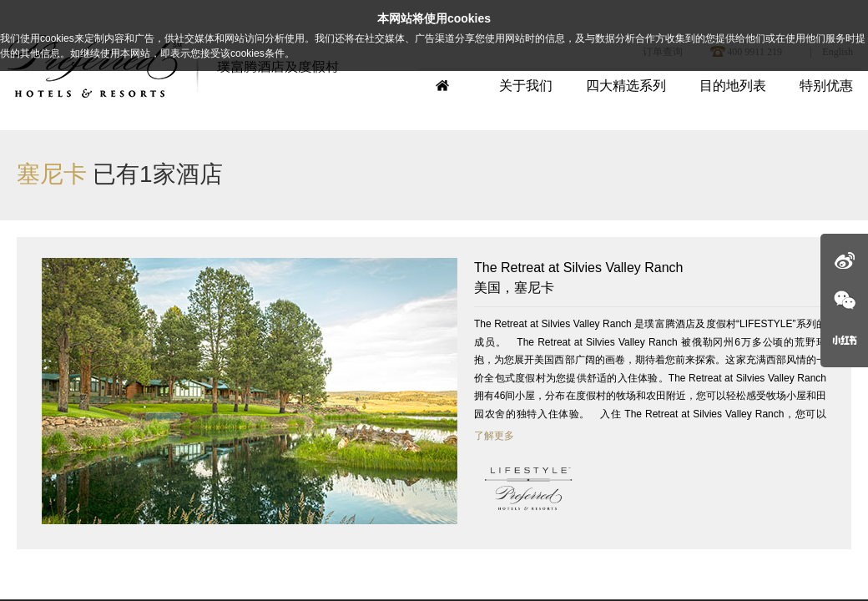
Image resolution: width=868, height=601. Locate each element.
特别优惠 (826, 86)
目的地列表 (733, 86)
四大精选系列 (626, 86)
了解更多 (494, 436)
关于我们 (526, 86)
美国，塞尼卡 (650, 276)
